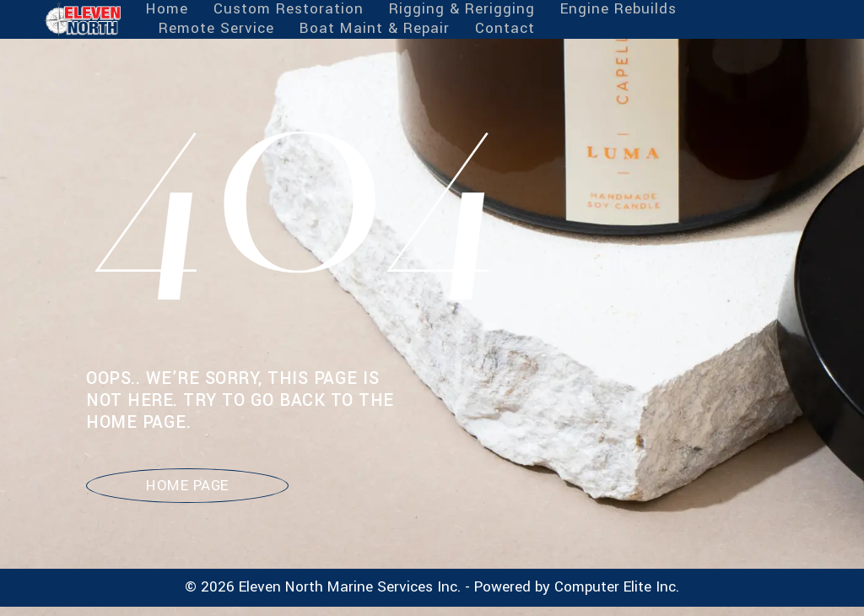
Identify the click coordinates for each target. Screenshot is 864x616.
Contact (505, 29)
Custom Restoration (289, 10)
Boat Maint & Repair (375, 29)
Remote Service (216, 29)
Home (167, 10)
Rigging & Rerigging (462, 10)
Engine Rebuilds (618, 10)
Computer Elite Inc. (617, 587)
